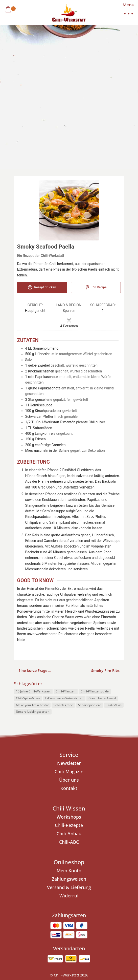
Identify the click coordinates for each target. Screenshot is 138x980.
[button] (127, 10)
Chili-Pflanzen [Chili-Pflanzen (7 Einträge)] (66, 585)
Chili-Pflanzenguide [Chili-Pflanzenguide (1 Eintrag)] (95, 585)
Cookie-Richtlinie (88, 884)
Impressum (32, 884)
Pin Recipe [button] (96, 181)
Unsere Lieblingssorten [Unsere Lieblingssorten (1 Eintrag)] (33, 605)
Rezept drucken (42, 181)
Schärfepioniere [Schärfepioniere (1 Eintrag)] (90, 598)
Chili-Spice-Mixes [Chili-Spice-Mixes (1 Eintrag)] (28, 591)
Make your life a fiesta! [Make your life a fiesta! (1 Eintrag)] (32, 598)
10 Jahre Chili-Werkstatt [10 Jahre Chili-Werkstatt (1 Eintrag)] (33, 585)
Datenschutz (58, 884)
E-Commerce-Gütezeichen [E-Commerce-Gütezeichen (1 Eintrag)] (64, 591)
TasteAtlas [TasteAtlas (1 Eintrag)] (114, 598)
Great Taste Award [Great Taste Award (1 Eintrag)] (102, 591)
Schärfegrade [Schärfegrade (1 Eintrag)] (63, 598)
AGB (112, 884)
